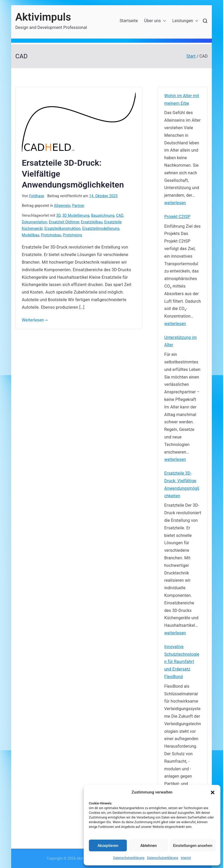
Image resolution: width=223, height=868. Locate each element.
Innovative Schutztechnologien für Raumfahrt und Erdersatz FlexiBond (182, 662)
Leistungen (185, 21)
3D (58, 215)
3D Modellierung (76, 215)
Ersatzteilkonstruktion (63, 228)
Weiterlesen (35, 320)
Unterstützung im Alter (181, 341)
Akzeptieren (108, 846)
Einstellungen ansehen (193, 846)
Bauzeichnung (103, 215)
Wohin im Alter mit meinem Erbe (182, 100)
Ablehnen (149, 846)
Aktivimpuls (43, 17)
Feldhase (37, 196)
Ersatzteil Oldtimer (64, 222)
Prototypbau (51, 235)
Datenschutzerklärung (129, 858)
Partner (78, 206)
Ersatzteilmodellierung (101, 228)
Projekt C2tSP (177, 217)
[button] (213, 792)
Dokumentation (34, 222)
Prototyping (73, 235)
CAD (120, 215)
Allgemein (62, 206)
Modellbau (31, 235)
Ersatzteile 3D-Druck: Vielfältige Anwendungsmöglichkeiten (182, 484)
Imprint (186, 858)
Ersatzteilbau (92, 222)
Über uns (155, 21)
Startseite (129, 21)
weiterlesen (175, 203)
